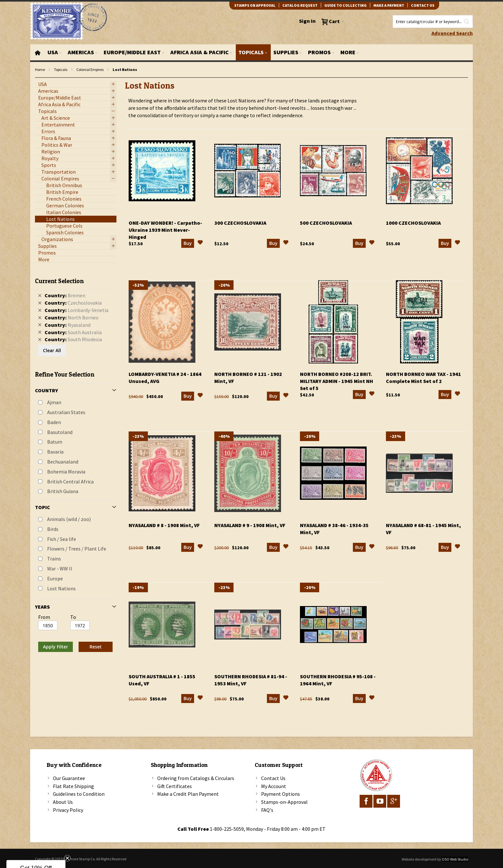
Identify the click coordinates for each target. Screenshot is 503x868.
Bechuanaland (63, 462)
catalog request (300, 5)
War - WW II (60, 569)
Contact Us (273, 778)
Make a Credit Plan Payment (188, 794)
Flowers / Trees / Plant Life (77, 549)
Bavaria (55, 452)
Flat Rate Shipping (73, 786)
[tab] (76, 462)
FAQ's (267, 810)
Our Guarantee (69, 778)
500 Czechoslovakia (326, 223)
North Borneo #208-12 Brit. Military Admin (337, 381)
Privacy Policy (68, 810)
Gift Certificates (175, 786)
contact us (423, 5)
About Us (63, 802)
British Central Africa (70, 482)
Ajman (54, 402)
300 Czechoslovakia (240, 223)
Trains (54, 559)
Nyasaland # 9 (250, 525)
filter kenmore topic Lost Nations (38, 78)
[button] (200, 243)
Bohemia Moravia (66, 472)
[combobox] (433, 22)
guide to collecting (345, 5)
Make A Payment (389, 5)
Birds (53, 529)
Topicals (61, 69)
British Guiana (63, 491)
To (73, 617)
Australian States (66, 412)
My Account (274, 786)
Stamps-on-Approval (284, 802)
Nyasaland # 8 (164, 525)
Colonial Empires (90, 69)
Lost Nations (61, 588)
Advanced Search (452, 33)
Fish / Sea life (62, 539)
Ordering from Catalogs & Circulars (196, 778)
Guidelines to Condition (79, 794)
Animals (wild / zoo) (69, 519)
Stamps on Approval (255, 5)
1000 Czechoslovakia (413, 223)
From (44, 617)
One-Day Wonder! (165, 230)
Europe (55, 578)
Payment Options (281, 794)
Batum (55, 442)
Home (40, 69)
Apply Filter (55, 647)
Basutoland (60, 432)
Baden (54, 422)
